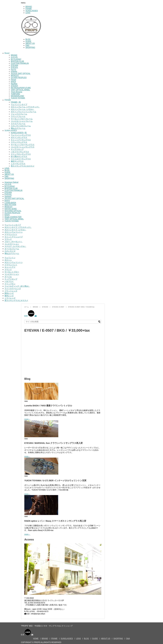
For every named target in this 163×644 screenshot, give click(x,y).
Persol (13, 80)
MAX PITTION (10, 205)
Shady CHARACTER (13, 217)
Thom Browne (17, 92)
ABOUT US (30, 43)
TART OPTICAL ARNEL (20, 90)
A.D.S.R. (14, 57)
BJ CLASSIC (16, 59)
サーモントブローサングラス (23, 145)
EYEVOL (14, 67)
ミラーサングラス (18, 164)
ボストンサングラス (19, 137)
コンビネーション (12, 244)
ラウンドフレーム (18, 116)
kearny (7, 201)
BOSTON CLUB (17, 61)
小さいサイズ (10, 251)
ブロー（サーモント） (14, 242)
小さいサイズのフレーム (21, 126)
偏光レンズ (9, 296)
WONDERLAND (17, 96)
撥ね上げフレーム (18, 128)
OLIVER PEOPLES (19, 78)
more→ (27, 419)
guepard (8, 197)
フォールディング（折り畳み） (17, 286)
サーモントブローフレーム (22, 119)
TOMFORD (15, 94)
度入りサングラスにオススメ (16, 300)
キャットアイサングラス (21, 140)
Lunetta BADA (10, 203)
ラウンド (8, 239)
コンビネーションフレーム (22, 121)
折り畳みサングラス (19, 156)
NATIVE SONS (11, 209)
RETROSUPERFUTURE (21, 88)
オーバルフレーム (12, 249)
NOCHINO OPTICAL (13, 211)
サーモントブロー (12, 272)
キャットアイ (10, 267)
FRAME (29, 9)
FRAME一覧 (16, 102)
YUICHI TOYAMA (18, 98)
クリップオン (10, 284)
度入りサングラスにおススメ (23, 166)
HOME (36, 639)
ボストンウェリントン (14, 232)
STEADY (14, 86)
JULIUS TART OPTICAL (21, 74)
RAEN (13, 82)
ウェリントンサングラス (21, 135)
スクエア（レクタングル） (15, 246)
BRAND (29, 7)
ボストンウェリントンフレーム (24, 112)
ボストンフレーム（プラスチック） (25, 107)
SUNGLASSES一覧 (19, 133)
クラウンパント (11, 234)
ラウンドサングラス (19, 142)
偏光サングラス (17, 161)
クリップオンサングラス (21, 154)
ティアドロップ (17, 149)
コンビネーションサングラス (23, 147)
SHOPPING (30, 47)
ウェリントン (10, 258)
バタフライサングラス (20, 152)
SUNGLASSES (32, 11)
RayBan (14, 84)
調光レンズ (9, 293)
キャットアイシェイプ (14, 237)
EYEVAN (14, 65)
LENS (28, 13)
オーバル (8, 277)
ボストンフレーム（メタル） (23, 109)
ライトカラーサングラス (21, 159)
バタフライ (9, 281)
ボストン (8, 260)
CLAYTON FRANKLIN (20, 63)
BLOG (28, 39)
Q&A (27, 45)
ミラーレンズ (10, 298)
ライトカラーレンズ (13, 289)
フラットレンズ (11, 291)
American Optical (11, 182)
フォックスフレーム (19, 114)
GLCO (13, 69)
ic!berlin (14, 71)
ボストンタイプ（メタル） (15, 230)
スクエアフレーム (18, 124)
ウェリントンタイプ (19, 105)
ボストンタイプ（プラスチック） (18, 227)
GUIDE (28, 41)
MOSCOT (15, 76)
